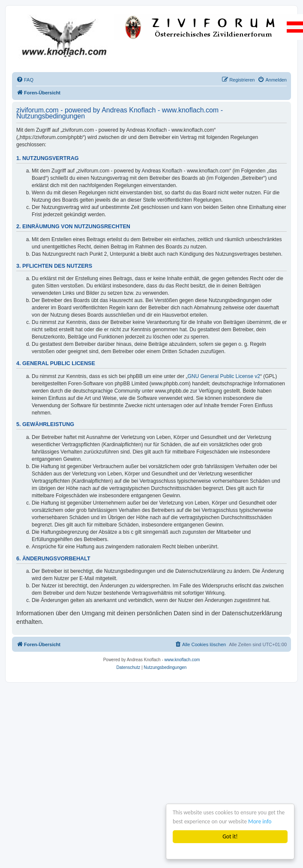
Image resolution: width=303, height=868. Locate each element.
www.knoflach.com (182, 660)
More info (260, 821)
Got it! (230, 836)
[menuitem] (25, 80)
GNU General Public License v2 (224, 376)
